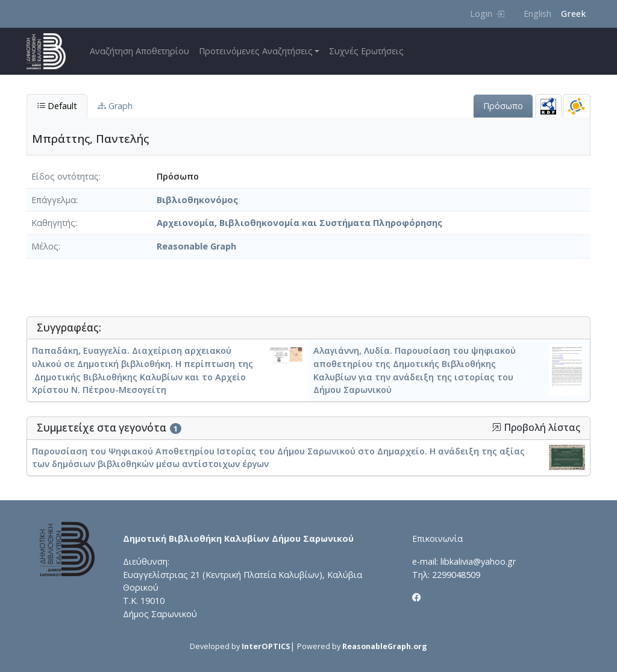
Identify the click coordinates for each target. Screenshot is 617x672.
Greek (573, 14)
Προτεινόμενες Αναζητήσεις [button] (256, 51)
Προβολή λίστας (536, 428)
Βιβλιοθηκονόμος (197, 200)
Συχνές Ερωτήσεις (366, 51)
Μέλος (45, 246)
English (537, 14)
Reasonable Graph (196, 246)
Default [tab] (57, 106)
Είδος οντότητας (65, 176)
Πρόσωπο (503, 106)
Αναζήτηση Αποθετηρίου (139, 51)
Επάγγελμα (54, 200)
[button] (496, 427)
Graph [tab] (115, 106)
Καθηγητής (53, 223)
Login (487, 14)
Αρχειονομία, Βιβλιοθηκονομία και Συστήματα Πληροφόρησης (299, 223)
